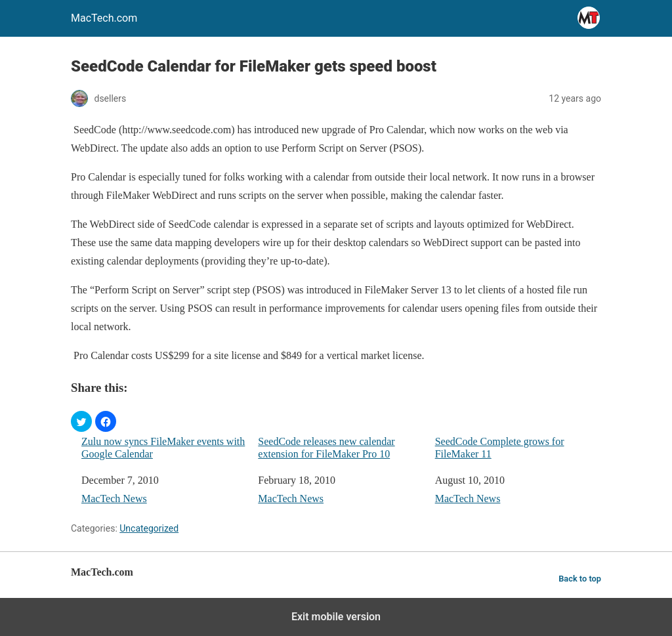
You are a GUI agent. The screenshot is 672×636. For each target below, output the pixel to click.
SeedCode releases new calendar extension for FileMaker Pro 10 (326, 448)
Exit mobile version (336, 617)
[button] (81, 421)
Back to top (580, 579)
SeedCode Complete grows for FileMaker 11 (500, 448)
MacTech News (114, 498)
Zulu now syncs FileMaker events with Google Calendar (163, 448)
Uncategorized (149, 528)
